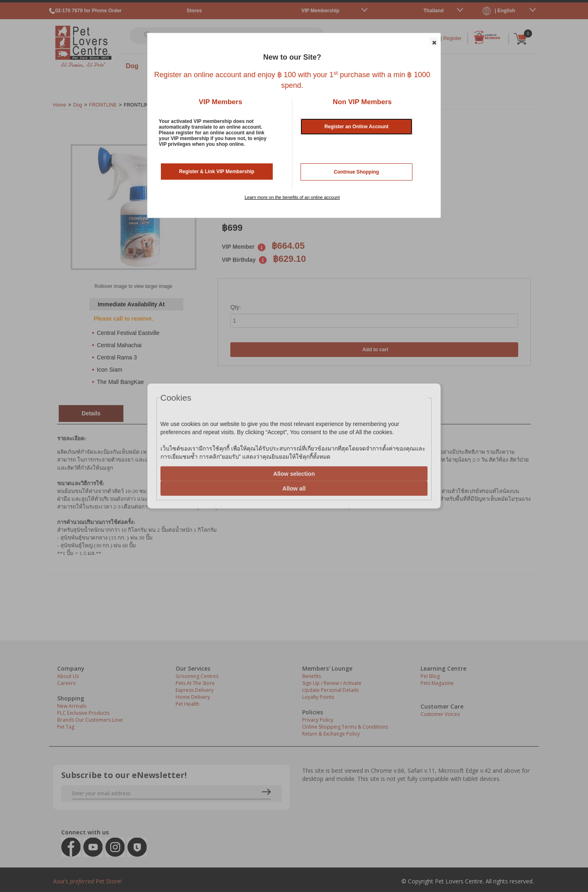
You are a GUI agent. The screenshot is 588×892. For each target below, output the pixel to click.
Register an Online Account (356, 127)
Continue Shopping (357, 172)
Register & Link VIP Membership (217, 172)
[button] (434, 41)
